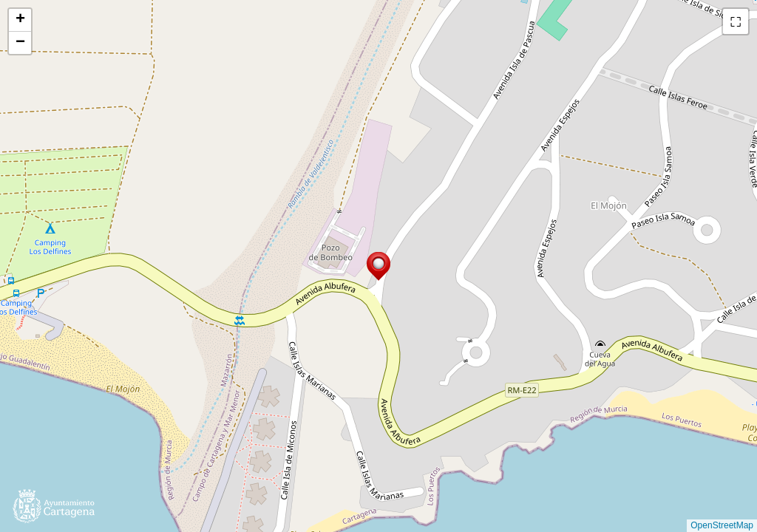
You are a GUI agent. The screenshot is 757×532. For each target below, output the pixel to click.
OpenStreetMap (722, 525)
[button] (378, 266)
